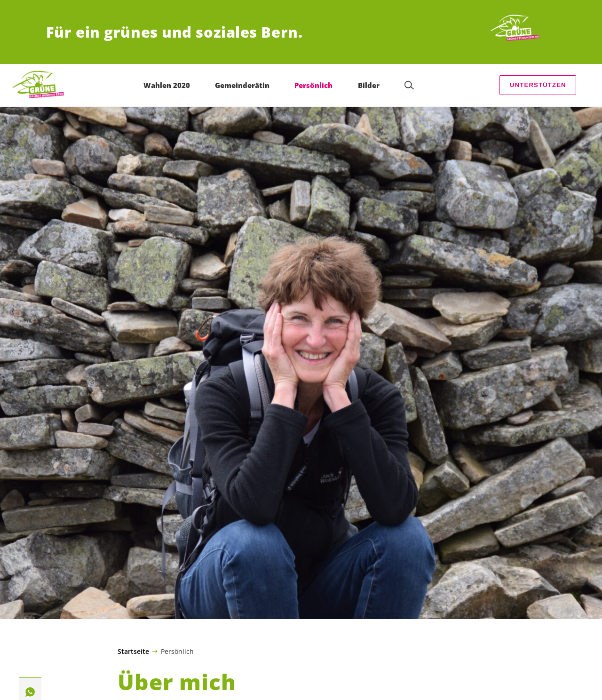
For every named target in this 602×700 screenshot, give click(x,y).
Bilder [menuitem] (369, 85)
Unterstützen (538, 85)
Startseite (133, 652)
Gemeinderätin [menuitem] (242, 85)
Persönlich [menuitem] (313, 85)
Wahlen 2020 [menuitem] (167, 85)
